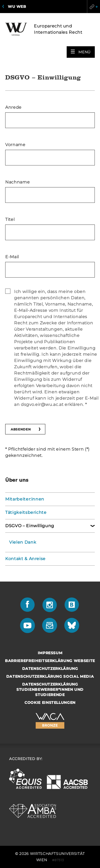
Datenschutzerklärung (50, 669)
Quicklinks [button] (93, 7)
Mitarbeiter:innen (25, 499)
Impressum (50, 653)
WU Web (17, 7)
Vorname (15, 145)
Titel (10, 219)
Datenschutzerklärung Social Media (50, 676)
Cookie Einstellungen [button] (50, 703)
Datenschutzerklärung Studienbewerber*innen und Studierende (50, 689)
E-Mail (12, 257)
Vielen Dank (23, 542)
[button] (81, 52)
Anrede (13, 107)
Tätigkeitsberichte (26, 512)
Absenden (21, 429)
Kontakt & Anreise (25, 559)
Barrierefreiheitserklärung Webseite (50, 661)
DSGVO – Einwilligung (30, 526)
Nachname (17, 182)
